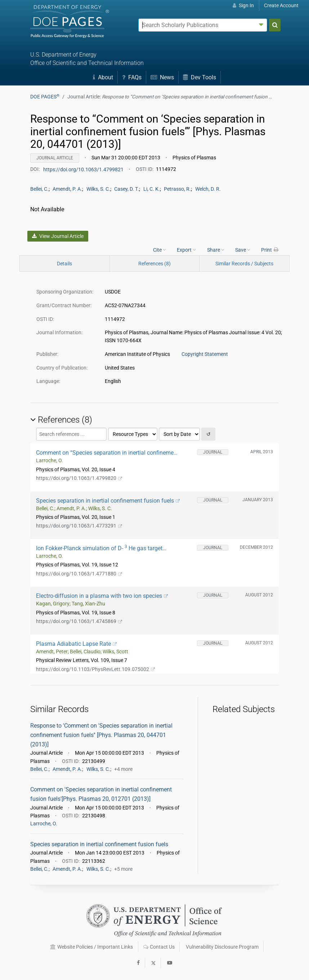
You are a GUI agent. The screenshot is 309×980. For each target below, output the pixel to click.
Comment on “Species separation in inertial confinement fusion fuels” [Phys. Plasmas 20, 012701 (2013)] (107, 453)
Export (186, 250)
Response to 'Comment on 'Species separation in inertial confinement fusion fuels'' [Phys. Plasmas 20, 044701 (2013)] (101, 735)
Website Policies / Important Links (91, 947)
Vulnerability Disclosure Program (222, 947)
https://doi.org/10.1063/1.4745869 (79, 621)
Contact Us (159, 947)
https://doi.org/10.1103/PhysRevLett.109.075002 (95, 669)
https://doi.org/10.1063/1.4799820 (79, 478)
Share (216, 250)
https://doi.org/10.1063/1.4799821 (84, 169)
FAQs (132, 77)
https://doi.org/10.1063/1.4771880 (79, 574)
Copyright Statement (205, 354)
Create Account (281, 5)
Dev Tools (200, 77)
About (103, 77)
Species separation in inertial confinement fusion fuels (108, 501)
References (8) (154, 264)
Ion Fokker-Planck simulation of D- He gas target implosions (99, 548)
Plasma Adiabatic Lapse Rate (76, 644)
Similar (244, 264)
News (162, 77)
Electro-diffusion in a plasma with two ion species (102, 596)
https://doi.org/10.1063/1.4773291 (79, 526)
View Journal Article (58, 236)
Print (270, 250)
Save (243, 250)
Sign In (243, 5)
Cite (160, 250)
